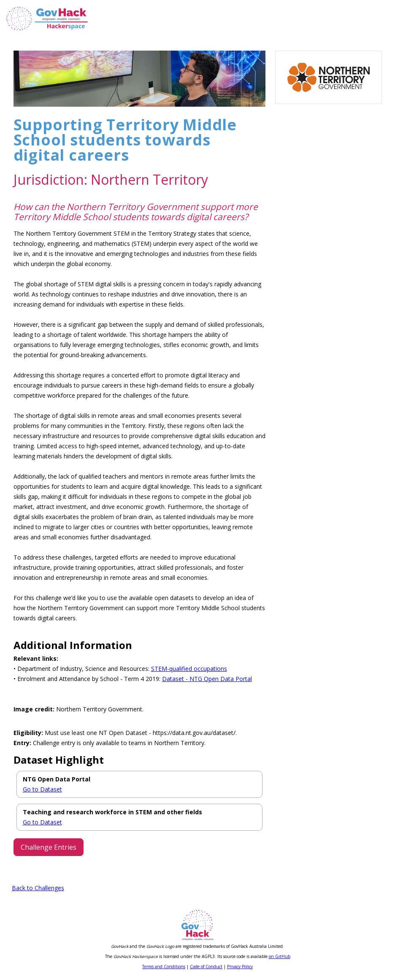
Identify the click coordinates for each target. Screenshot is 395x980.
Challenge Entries (49, 847)
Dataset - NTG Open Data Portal (207, 679)
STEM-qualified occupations (189, 669)
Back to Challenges (38, 888)
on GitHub (280, 956)
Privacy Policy (240, 967)
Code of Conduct (206, 967)
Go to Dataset (42, 789)
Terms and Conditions (164, 967)
